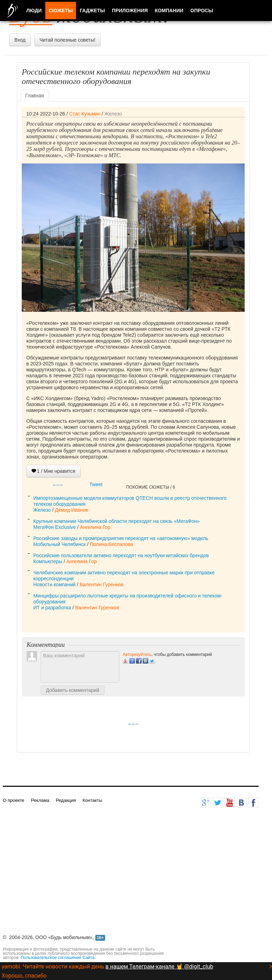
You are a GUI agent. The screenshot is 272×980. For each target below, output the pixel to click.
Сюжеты (61, 10)
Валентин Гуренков (101, 584)
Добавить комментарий (73, 690)
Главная (35, 96)
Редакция (66, 800)
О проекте (13, 800)
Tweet (96, 484)
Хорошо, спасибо (24, 976)
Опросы (202, 10)
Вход (20, 40)
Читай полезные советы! (67, 40)
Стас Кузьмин (85, 114)
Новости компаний (55, 584)
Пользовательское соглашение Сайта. (58, 958)
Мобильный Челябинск (60, 544)
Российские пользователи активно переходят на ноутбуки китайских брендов (121, 555)
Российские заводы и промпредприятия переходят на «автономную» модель (121, 538)
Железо (113, 114)
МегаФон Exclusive (55, 527)
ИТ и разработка (52, 608)
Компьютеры (48, 561)
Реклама (40, 800)
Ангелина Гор (95, 527)
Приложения (130, 10)
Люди (34, 10)
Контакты (92, 800)
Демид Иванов (71, 510)
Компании (169, 10)
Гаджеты (92, 10)
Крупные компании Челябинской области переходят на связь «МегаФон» (117, 521)
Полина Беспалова (111, 544)
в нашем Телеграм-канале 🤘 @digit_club (159, 967)
